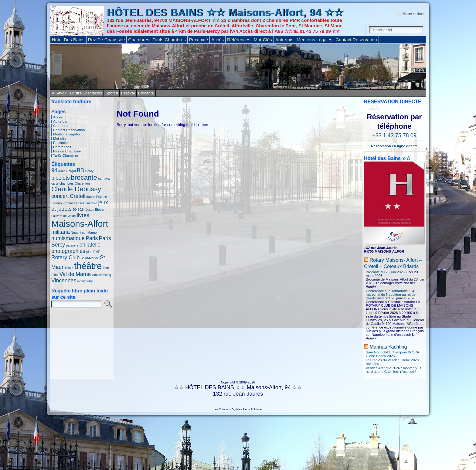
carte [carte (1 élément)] (55, 183)
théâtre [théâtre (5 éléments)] (88, 266)
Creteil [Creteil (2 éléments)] (78, 196)
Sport (110, 93)
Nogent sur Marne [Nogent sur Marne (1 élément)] (84, 233)
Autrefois (60, 121)
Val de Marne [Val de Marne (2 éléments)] (75, 274)
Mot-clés (60, 138)
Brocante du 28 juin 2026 (385, 272)
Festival (128, 93)
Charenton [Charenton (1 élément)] (82, 183)
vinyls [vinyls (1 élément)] (81, 281)
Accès (58, 117)
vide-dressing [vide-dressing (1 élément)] (102, 275)
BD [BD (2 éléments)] (81, 170)
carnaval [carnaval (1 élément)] (104, 179)
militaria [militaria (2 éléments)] (61, 232)
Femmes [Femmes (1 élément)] (69, 203)
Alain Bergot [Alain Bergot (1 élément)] (67, 171)
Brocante (146, 93)
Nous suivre (414, 14)
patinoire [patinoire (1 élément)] (72, 245)
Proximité (60, 143)
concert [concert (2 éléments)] (60, 196)
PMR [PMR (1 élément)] (97, 252)
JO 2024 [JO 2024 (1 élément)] (79, 209)
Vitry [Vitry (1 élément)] (89, 281)
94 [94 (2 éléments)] (54, 170)
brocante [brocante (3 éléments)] (84, 177)
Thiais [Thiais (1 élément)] (69, 268)
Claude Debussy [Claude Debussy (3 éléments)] (76, 189)
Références (62, 147)
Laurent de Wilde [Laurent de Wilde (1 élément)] (64, 216)
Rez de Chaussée (67, 151)
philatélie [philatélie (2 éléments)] (90, 245)
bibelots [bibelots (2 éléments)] (61, 178)
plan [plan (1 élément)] (89, 252)
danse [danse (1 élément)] (91, 197)
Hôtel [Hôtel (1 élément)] (80, 203)
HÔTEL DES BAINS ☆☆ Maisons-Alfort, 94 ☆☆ (225, 13)
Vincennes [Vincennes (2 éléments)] (64, 281)
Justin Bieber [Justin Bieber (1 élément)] (95, 209)
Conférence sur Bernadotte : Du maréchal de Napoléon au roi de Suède (391, 295)
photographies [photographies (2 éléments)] (68, 251)
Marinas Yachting (388, 347)
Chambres (61, 126)
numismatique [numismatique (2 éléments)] (68, 238)
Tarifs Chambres (66, 155)
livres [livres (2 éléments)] (83, 215)
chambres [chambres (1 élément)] (67, 183)
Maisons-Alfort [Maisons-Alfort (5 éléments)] (80, 224)
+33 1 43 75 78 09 (394, 135)
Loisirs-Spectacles (86, 93)
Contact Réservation (69, 130)
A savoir (59, 93)
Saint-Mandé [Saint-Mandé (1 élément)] (90, 258)
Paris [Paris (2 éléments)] (92, 238)
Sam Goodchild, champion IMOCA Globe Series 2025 (392, 354)
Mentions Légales (67, 134)
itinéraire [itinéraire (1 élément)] (91, 203)
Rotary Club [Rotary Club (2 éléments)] (65, 257)
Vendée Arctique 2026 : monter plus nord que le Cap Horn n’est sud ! (393, 370)
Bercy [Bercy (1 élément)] (89, 171)
